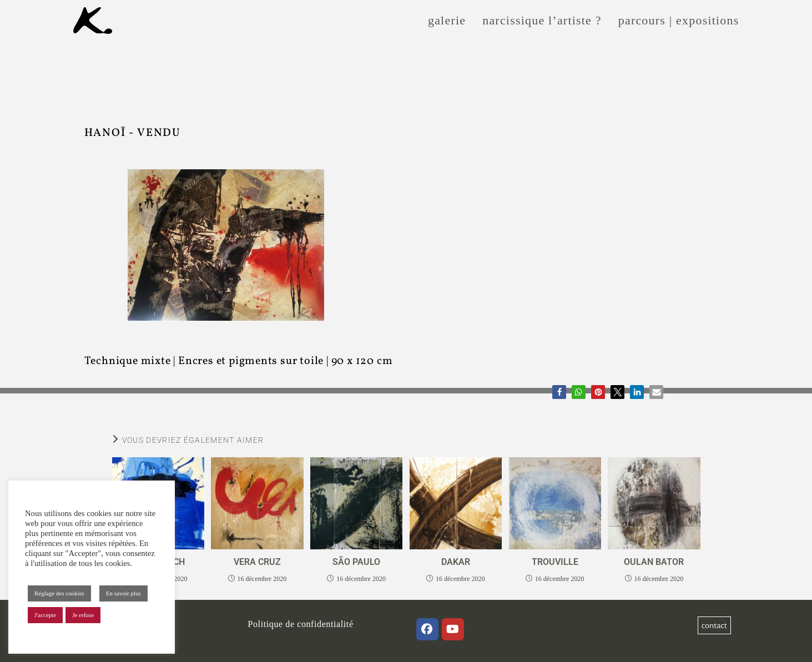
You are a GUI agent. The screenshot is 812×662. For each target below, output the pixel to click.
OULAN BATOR (654, 562)
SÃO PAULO (356, 562)
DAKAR (456, 562)
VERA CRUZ (257, 562)
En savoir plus (123, 593)
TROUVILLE (555, 562)
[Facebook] (427, 629)
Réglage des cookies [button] (59, 593)
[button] (559, 392)
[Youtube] (453, 629)
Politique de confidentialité (301, 624)
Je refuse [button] (83, 615)
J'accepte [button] (45, 615)
